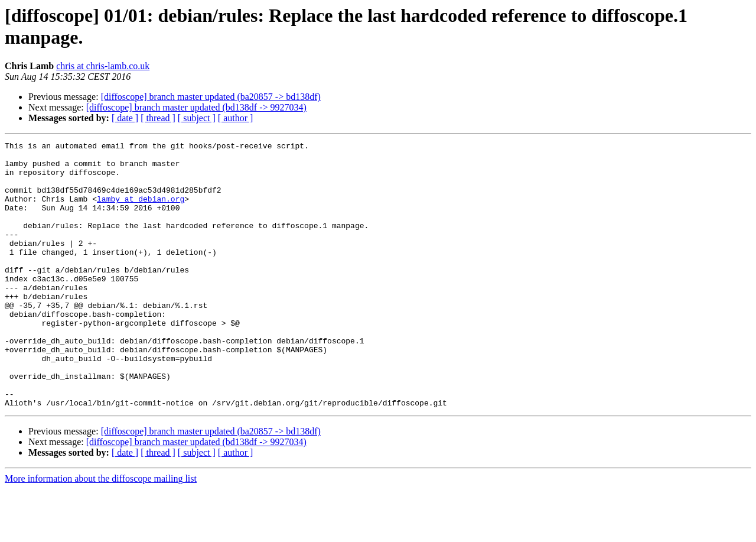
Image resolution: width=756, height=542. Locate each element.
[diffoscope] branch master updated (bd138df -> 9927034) (196, 107)
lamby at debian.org (141, 211)
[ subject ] (197, 118)
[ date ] (125, 118)
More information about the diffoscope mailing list (101, 532)
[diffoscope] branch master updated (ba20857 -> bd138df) (211, 97)
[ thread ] (158, 118)
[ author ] (236, 118)
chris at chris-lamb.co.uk (103, 66)
